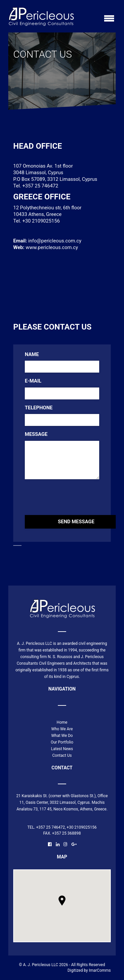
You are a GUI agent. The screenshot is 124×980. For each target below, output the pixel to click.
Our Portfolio (62, 742)
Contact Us (62, 755)
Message (36, 434)
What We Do (62, 736)
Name (32, 354)
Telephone (39, 408)
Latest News (62, 749)
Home (62, 722)
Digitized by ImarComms (89, 970)
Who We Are (62, 729)
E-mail (33, 381)
